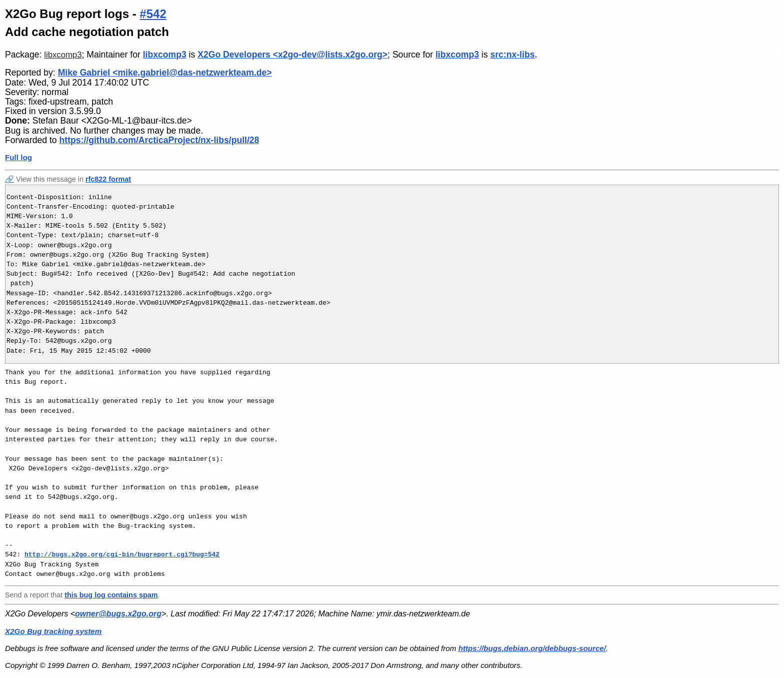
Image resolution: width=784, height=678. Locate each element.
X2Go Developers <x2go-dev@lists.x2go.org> (292, 55)
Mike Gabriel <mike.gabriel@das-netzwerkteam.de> (165, 73)
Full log (18, 157)
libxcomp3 (63, 55)
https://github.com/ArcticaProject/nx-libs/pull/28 (159, 140)
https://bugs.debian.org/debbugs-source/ (532, 648)
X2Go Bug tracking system (53, 631)
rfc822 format (108, 179)
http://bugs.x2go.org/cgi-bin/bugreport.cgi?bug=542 (122, 554)
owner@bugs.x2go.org (118, 614)
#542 (153, 14)
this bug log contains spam (111, 595)
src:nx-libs (512, 55)
